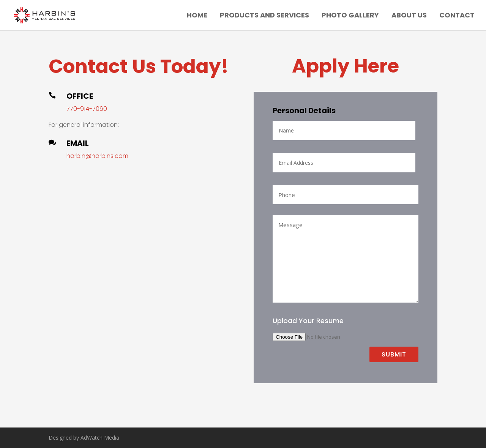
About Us (409, 16)
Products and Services (264, 16)
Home (197, 16)
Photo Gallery (350, 16)
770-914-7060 (87, 109)
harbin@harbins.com (97, 156)
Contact (457, 16)
